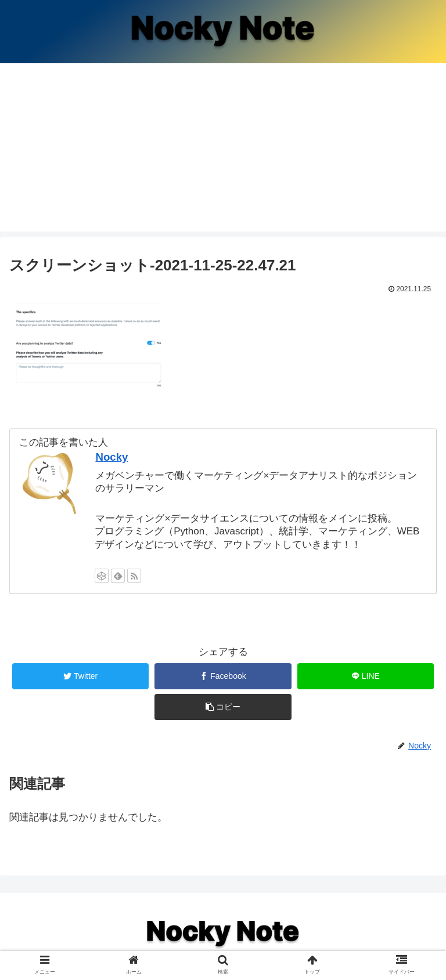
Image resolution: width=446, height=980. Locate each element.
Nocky (111, 457)
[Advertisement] (223, 150)
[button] (223, 707)
